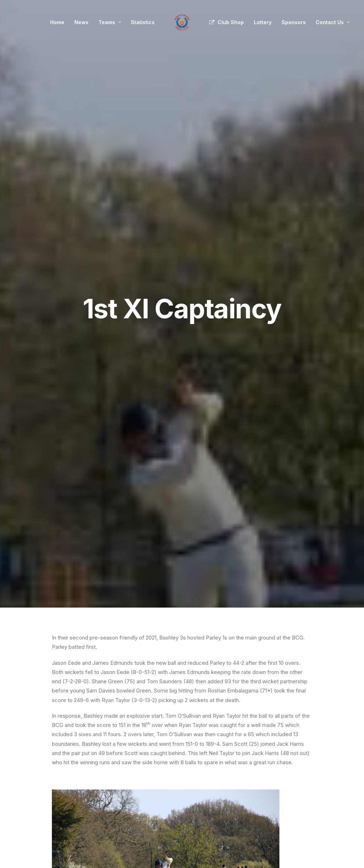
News (81, 22)
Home (57, 22)
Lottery (263, 22)
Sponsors (294, 22)
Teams (110, 22)
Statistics (143, 22)
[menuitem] (57, 22)
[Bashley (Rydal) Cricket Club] (182, 22)
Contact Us (333, 22)
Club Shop (231, 22)
